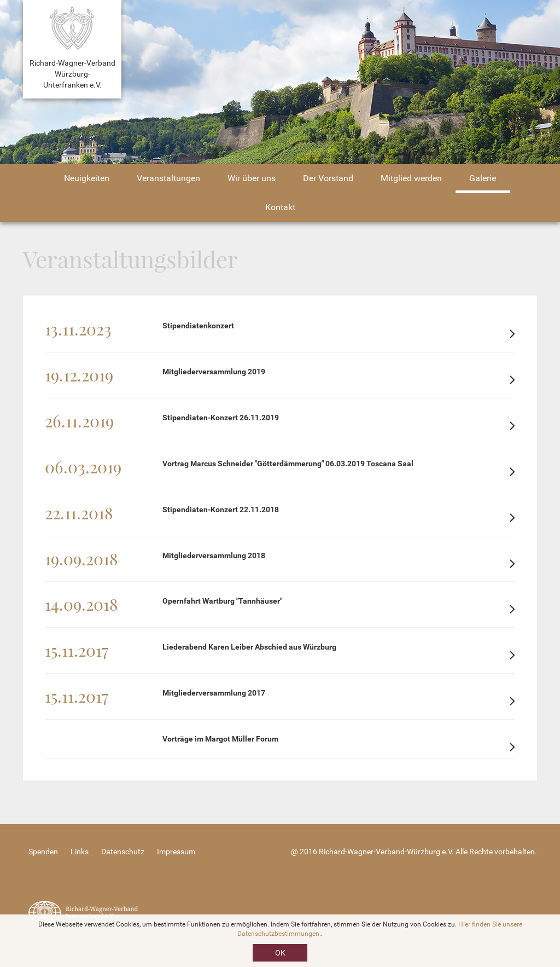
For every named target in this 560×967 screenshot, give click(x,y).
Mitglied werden (411, 178)
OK (280, 953)
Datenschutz (123, 852)
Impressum (176, 852)
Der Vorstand (328, 178)
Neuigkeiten (87, 178)
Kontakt (280, 207)
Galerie (483, 178)
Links (80, 852)
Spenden (43, 852)
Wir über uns (252, 178)
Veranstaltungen (168, 178)
